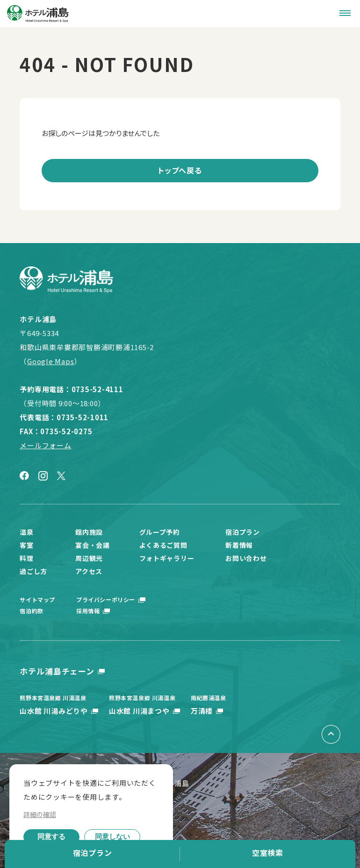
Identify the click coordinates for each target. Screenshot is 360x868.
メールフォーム (45, 445)
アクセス (89, 571)
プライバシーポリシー (106, 599)
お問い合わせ (246, 558)
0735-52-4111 (97, 389)
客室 (26, 545)
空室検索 (268, 853)
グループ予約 (160, 532)
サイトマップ (37, 599)
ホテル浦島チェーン (57, 671)
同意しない (112, 836)
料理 (26, 558)
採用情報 (88, 611)
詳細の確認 (40, 814)
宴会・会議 (93, 545)
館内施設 (89, 532)
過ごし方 (33, 571)
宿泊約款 (31, 611)
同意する (51, 836)
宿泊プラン (93, 853)
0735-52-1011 (83, 417)
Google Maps (50, 361)
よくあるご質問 (163, 545)
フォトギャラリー (167, 558)
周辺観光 (89, 558)
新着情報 (239, 545)
